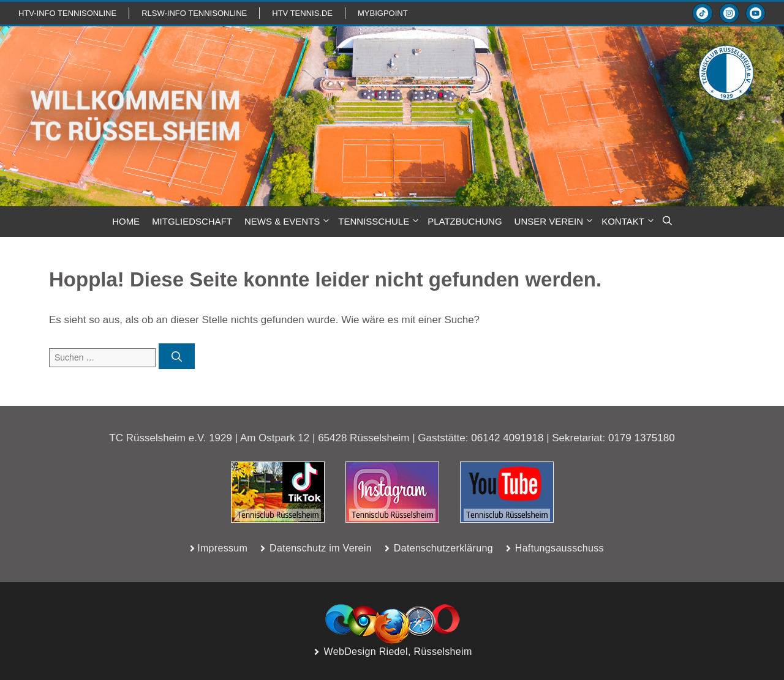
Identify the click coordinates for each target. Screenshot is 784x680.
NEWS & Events (288, 222)
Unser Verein (555, 222)
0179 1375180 (642, 438)
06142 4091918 (507, 438)
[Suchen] (177, 356)
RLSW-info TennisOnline (194, 13)
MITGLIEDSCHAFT (192, 221)
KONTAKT (629, 222)
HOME (126, 221)
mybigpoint (383, 13)
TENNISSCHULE (380, 222)
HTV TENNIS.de (302, 13)
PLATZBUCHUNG (465, 221)
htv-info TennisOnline (67, 13)
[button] (667, 222)
